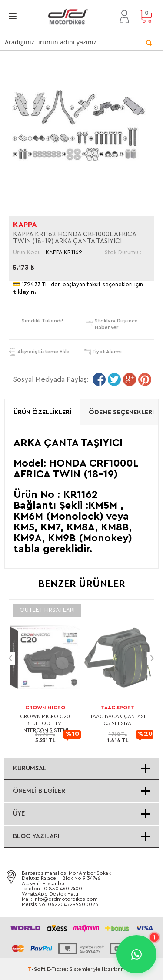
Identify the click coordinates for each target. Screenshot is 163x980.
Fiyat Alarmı (107, 352)
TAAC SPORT (118, 708)
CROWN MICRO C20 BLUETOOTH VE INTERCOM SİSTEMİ (45, 723)
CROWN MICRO (45, 708)
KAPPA (25, 225)
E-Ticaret (58, 969)
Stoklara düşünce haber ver (116, 324)
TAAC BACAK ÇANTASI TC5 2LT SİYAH (118, 720)
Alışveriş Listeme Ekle (43, 352)
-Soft (37, 969)
